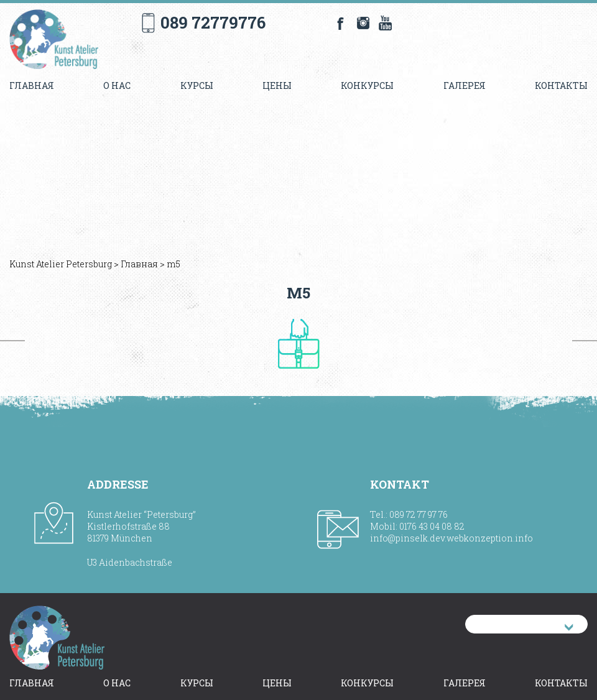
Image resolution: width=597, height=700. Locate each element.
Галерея (465, 85)
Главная (32, 85)
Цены (277, 85)
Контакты (561, 85)
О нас (117, 85)
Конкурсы (367, 85)
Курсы (197, 85)
